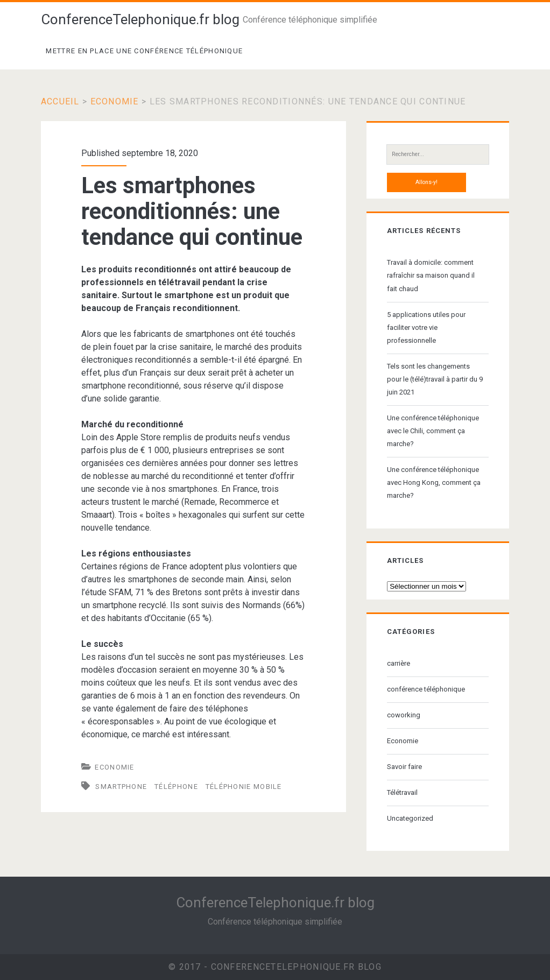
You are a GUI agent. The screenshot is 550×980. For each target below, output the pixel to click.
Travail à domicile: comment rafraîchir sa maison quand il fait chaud (431, 275)
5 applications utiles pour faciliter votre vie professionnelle (426, 327)
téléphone (176, 787)
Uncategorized (410, 818)
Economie (115, 101)
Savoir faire (404, 767)
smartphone (121, 787)
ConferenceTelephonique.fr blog (140, 19)
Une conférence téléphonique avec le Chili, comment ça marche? (433, 431)
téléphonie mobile (244, 787)
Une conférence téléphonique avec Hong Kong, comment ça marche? (434, 482)
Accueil (60, 101)
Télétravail (402, 792)
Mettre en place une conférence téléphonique (144, 51)
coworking (404, 715)
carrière (399, 663)
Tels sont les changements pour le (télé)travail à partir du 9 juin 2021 (435, 379)
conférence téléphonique (426, 689)
